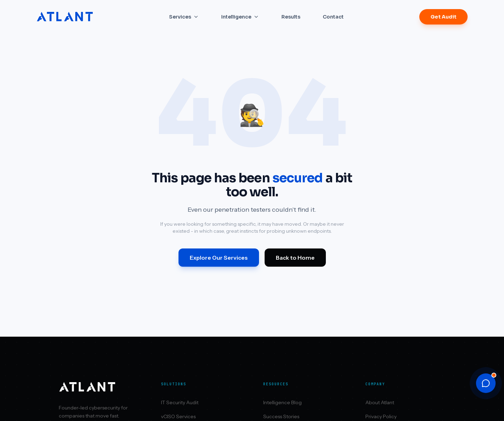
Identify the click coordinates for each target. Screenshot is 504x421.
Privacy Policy (381, 416)
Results (291, 17)
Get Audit (443, 17)
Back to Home (295, 258)
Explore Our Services (219, 258)
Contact (333, 17)
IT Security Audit (180, 402)
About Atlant (380, 402)
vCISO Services (178, 416)
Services (184, 17)
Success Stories (281, 416)
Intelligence (240, 17)
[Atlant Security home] (65, 17)
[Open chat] (486, 383)
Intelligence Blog (282, 402)
